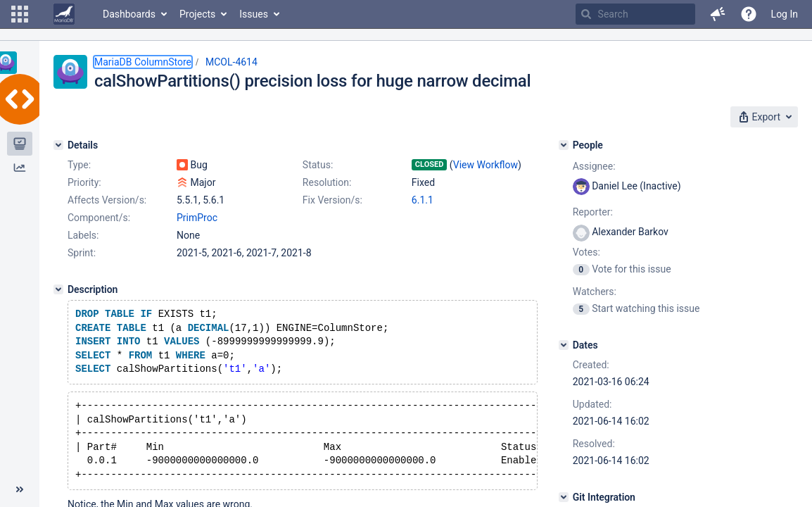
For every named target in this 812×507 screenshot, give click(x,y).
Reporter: (593, 212)
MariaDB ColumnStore (143, 62)
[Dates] (564, 345)
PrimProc (197, 218)
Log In (785, 14)
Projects (197, 14)
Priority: (84, 182)
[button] (20, 14)
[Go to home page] (64, 14)
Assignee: (594, 166)
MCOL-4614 (231, 62)
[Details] (58, 145)
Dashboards (129, 14)
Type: (79, 165)
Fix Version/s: (332, 200)
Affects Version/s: (107, 200)
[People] (564, 145)
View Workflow (486, 165)
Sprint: (82, 253)
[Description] (58, 289)
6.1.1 (423, 200)
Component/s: (99, 218)
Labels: (83, 235)
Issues (254, 14)
